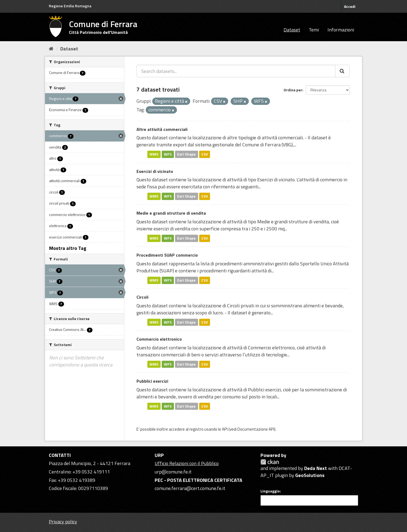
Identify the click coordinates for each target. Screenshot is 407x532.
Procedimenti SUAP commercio (167, 255)
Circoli (142, 297)
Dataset (292, 30)
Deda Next (316, 468)
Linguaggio (270, 491)
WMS (154, 154)
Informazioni (341, 30)
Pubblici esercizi (152, 381)
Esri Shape (186, 154)
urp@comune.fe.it (173, 472)
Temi (314, 30)
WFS (168, 154)
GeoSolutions (310, 475)
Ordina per (293, 90)
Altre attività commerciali (162, 129)
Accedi (350, 6)
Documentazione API (256, 429)
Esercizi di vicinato (155, 171)
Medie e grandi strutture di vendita (171, 213)
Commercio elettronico (159, 339)
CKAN (270, 462)
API (225, 429)
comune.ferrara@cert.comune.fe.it (190, 488)
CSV (205, 154)
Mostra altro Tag (68, 248)
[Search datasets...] (236, 71)
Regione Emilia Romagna (70, 6)
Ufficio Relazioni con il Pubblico (187, 463)
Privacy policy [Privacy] (63, 522)
